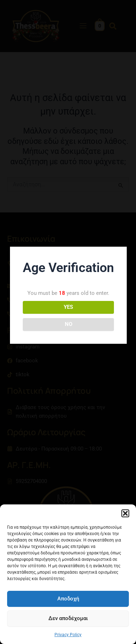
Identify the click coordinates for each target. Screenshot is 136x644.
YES (68, 307)
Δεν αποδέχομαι (68, 618)
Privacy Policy (68, 635)
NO (69, 324)
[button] (125, 513)
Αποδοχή (68, 599)
